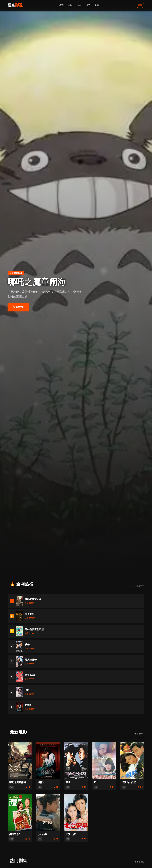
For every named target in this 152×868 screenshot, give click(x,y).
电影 (70, 5)
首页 (61, 5)
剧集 (79, 5)
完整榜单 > (139, 586)
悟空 (15, 5)
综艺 (88, 5)
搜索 (140, 5)
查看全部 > (139, 734)
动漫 (97, 5)
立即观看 (18, 307)
